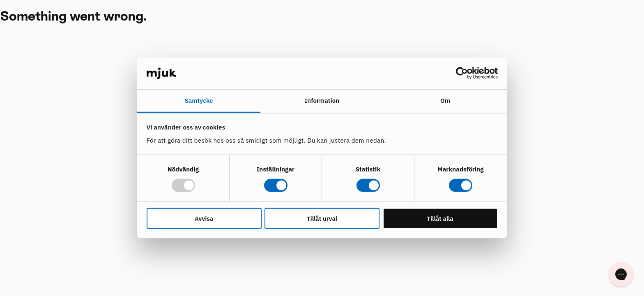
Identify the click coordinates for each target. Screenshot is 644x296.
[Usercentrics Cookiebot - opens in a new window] (462, 73)
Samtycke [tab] (199, 101)
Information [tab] (322, 101)
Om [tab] (445, 101)
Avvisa (204, 218)
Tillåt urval (322, 218)
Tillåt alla (440, 218)
